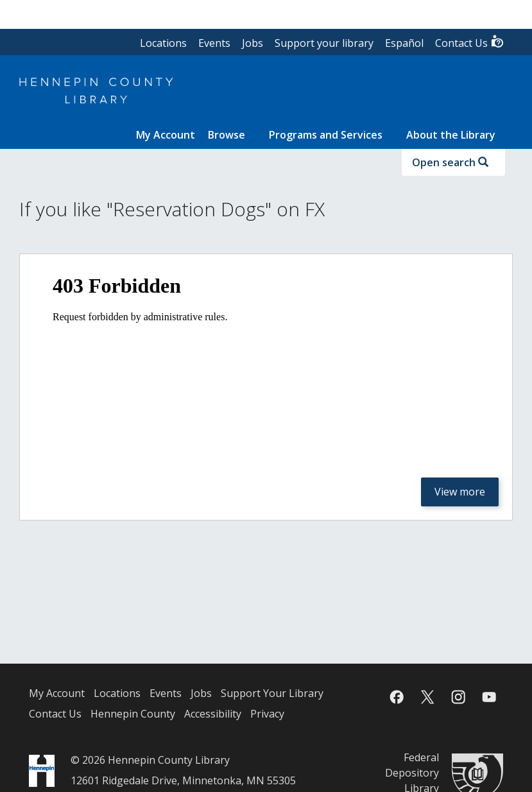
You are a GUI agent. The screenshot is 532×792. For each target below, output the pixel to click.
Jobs (253, 43)
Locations (163, 43)
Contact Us (470, 42)
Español (404, 43)
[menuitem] (166, 135)
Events (214, 43)
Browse (227, 135)
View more (460, 492)
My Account (57, 693)
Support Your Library (272, 693)
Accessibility (213, 714)
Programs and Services (326, 135)
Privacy (267, 714)
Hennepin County (133, 714)
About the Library (451, 135)
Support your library (324, 43)
